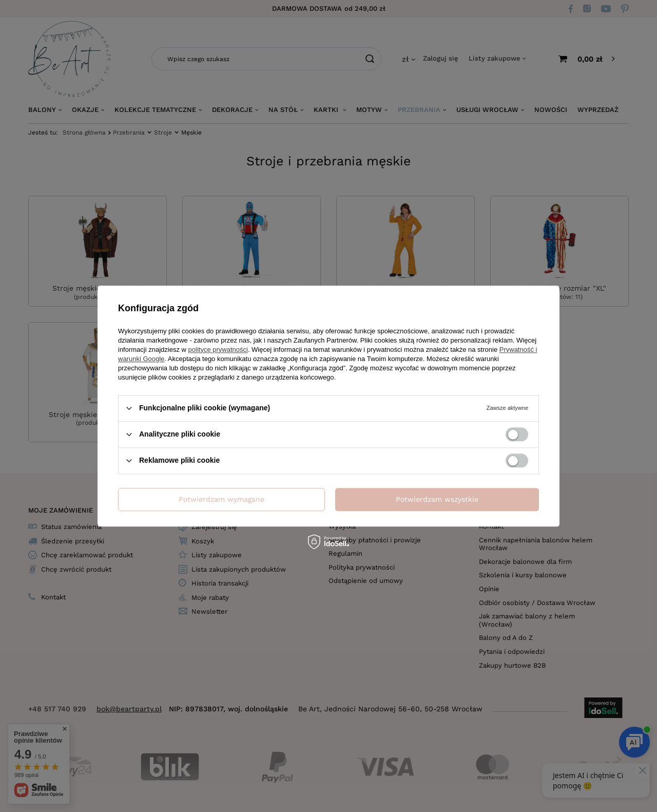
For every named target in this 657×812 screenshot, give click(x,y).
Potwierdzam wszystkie (437, 499)
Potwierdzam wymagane (221, 499)
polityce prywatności (218, 350)
